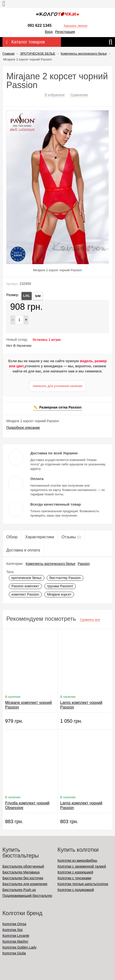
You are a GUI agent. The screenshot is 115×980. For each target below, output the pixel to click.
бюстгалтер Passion (65, 578)
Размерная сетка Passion (60, 407)
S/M (38, 296)
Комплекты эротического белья (51, 564)
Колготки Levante (16, 936)
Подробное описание (23, 428)
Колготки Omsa (14, 924)
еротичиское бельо (27, 578)
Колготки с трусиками (74, 878)
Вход (49, 32)
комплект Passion (25, 594)
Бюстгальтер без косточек (23, 878)
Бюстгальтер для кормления (25, 884)
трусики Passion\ (60, 586)
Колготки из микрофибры (77, 860)
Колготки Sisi (13, 930)
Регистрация (65, 32)
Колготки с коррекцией (75, 872)
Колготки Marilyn (15, 941)
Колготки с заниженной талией (82, 866)
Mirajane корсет (59, 594)
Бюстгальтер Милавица (21, 872)
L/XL (27, 296)
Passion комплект (25, 586)
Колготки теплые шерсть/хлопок (83, 884)
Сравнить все (90, 620)
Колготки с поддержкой (76, 890)
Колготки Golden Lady (19, 947)
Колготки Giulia (14, 953)
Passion (84, 564)
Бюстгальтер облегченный (23, 866)
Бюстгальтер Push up (19, 890)
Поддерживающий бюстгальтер (27, 896)
